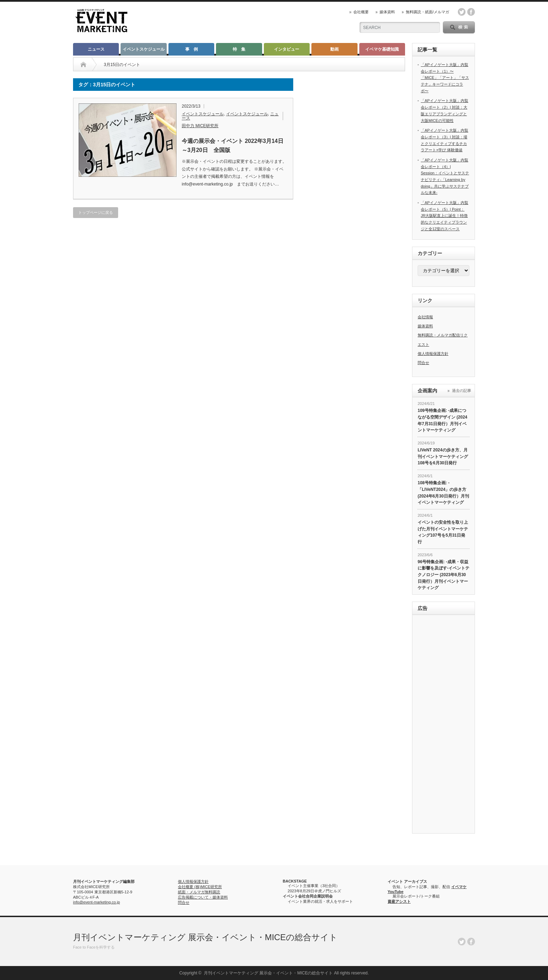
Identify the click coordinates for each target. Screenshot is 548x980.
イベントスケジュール (144, 49)
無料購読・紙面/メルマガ (427, 12)
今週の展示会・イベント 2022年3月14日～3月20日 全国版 (233, 146)
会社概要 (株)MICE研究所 (200, 887)
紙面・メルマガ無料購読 (199, 892)
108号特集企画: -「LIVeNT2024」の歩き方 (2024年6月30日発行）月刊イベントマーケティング (443, 493)
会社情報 (425, 317)
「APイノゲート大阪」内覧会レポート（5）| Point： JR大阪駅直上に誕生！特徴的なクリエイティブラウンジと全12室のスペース (445, 216)
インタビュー (287, 49)
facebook (471, 12)
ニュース (96, 49)
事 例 (192, 49)
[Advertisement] (444, 725)
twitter (462, 12)
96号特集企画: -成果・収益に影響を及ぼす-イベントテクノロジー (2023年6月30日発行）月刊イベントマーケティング (444, 575)
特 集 (239, 49)
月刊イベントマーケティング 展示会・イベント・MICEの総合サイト (205, 937)
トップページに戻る (96, 212)
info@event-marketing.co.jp (96, 902)
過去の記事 (462, 391)
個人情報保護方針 (433, 354)
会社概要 (361, 12)
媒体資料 (387, 12)
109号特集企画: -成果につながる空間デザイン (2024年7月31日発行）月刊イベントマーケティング (442, 420)
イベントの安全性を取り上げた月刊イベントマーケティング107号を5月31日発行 (443, 532)
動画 (334, 49)
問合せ (423, 363)
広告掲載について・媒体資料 (203, 897)
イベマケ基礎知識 (382, 49)
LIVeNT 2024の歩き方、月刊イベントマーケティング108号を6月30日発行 (443, 456)
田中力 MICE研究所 (200, 126)
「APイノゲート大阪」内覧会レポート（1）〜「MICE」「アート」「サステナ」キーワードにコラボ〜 (445, 78)
